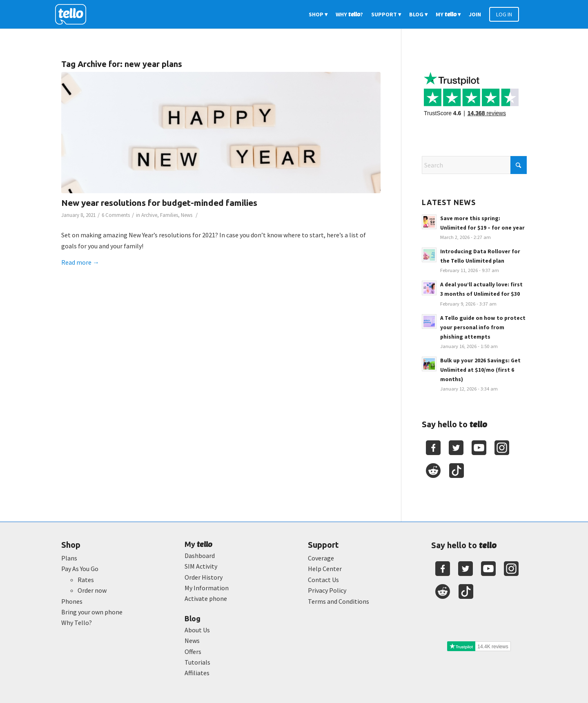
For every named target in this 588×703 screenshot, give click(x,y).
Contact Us (323, 580)
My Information (207, 588)
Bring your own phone (92, 612)
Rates (86, 580)
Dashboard (200, 556)
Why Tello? (77, 623)
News (187, 215)
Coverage (321, 558)
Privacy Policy (327, 590)
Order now (92, 590)
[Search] (474, 165)
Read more (80, 262)
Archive (149, 215)
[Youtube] (479, 448)
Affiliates (197, 673)
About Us (197, 630)
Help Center (325, 569)
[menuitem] (318, 14)
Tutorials (197, 662)
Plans (69, 558)
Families (169, 215)
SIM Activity (201, 566)
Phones (72, 601)
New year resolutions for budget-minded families (159, 203)
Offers (193, 652)
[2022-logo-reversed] (73, 14)
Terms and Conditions (339, 601)
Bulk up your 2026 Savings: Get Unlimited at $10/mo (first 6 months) (480, 370)
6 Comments (116, 215)
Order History (204, 577)
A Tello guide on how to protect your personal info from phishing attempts (483, 327)
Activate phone (206, 598)
